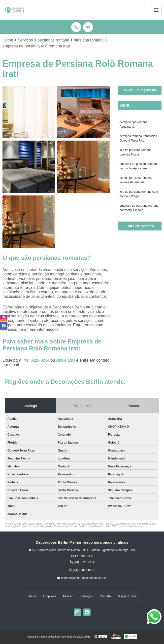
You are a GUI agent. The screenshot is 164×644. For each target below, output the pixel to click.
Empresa (50, 596)
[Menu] (156, 10)
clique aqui (66, 360)
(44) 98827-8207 (82, 570)
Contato (105, 596)
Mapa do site (127, 596)
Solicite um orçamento (140, 90)
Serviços (87, 596)
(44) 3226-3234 (36, 360)
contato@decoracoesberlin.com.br (82, 578)
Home (32, 596)
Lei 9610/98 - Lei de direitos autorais (124, 526)
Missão (68, 596)
